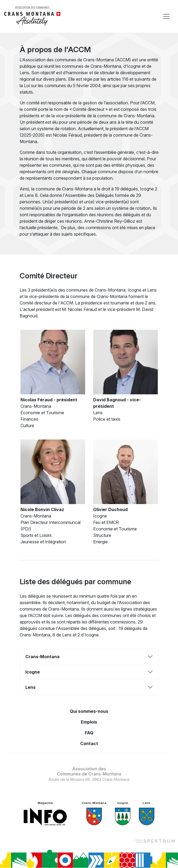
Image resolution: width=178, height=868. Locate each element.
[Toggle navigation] (166, 16)
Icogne (33, 672)
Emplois (89, 722)
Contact (89, 743)
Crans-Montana (42, 657)
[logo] (32, 16)
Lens (30, 687)
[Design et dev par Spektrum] (155, 841)
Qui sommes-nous (89, 711)
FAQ (89, 733)
